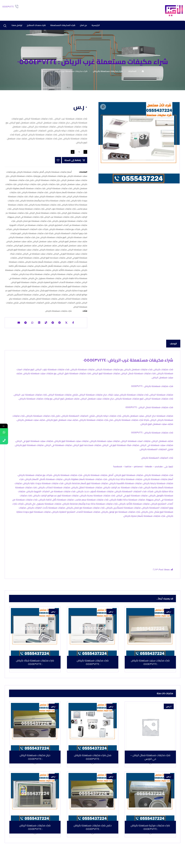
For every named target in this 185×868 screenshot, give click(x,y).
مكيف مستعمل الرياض (47, 247)
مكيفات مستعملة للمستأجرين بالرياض (23, 296)
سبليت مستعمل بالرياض (70, 186)
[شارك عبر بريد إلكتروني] (15, 325)
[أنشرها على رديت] (54, 325)
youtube (159, 474)
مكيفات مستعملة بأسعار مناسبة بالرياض (42, 263)
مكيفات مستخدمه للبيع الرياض (53, 259)
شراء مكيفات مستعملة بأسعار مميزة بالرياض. (68, 194)
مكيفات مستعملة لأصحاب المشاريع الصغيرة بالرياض (59, 284)
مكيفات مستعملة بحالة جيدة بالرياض (34, 276)
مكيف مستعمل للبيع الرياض (25, 247)
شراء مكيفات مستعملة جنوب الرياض (61, 210)
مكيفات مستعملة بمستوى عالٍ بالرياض (45, 280)
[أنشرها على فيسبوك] (76, 325)
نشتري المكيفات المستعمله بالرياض (35, 304)
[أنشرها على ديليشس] (46, 325)
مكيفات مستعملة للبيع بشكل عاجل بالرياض (46, 292)
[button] (103, 107)
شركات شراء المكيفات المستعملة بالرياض (30, 231)
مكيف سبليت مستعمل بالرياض (19, 243)
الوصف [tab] (173, 346)
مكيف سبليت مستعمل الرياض (45, 243)
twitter (128, 474)
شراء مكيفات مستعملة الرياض (59, 190)
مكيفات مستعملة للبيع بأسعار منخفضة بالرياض (68, 288)
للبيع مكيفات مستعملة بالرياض (53, 239)
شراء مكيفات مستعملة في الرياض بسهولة (25, 218)
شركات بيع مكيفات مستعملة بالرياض (65, 231)
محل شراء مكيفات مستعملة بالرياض (24, 239)
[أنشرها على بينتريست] (61, 325)
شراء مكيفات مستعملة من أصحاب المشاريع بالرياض (49, 225)
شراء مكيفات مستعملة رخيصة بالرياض (28, 210)
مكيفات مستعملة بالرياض (62, 276)
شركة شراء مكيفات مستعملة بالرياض (38, 235)
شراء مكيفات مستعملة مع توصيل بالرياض (70, 223)
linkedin (149, 474)
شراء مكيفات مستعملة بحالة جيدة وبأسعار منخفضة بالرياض (45, 202)
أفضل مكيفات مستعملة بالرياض (30, 174)
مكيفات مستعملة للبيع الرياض (24, 284)
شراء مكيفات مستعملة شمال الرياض (45, 214)
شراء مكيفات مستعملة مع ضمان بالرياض (34, 223)
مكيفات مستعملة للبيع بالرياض (34, 288)
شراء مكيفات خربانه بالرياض (29, 186)
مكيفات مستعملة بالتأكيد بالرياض (66, 272)
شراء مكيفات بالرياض (50, 186)
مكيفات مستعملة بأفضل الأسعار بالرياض (52, 268)
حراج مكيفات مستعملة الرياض (47, 182)
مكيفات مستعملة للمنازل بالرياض (43, 300)
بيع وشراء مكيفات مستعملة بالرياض (25, 178)
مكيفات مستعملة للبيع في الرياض (54, 296)
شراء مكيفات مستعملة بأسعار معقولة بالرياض (26, 190)
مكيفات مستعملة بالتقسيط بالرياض (36, 272)
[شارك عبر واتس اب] (31, 325)
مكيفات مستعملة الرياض (28, 259)
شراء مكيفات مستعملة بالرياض (35, 194)
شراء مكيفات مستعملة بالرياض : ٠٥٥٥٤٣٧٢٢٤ (152, 390)
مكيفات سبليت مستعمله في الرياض (38, 255)
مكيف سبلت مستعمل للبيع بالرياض (73, 243)
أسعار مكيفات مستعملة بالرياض (58, 174)
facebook (118, 474)
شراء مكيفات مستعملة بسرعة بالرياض (45, 206)
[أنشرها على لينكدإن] (38, 325)
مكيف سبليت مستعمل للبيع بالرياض (72, 247)
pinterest (138, 474)
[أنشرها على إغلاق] (69, 325)
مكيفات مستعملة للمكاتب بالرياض (73, 300)
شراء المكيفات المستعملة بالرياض (157, 466)
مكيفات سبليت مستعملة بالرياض (53, 251)
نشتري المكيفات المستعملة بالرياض (66, 304)
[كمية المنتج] (79, 153)
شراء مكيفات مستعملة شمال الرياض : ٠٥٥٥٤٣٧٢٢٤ (149, 412)
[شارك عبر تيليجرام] (23, 325)
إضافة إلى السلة (72, 162)
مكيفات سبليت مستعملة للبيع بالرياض (23, 251)
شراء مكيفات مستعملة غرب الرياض (59, 218)
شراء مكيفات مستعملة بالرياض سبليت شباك (47, 198)
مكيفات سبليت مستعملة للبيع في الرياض (70, 255)
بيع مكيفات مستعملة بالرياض (54, 178)
